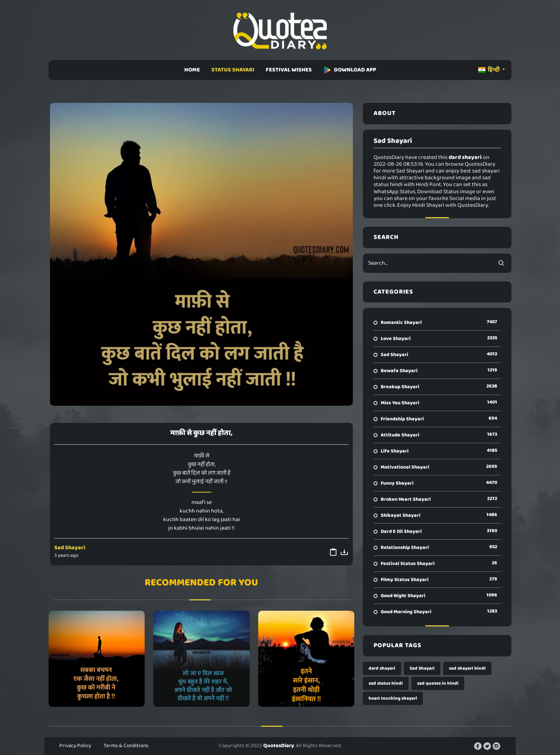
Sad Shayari (70, 548)
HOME (192, 70)
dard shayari (382, 668)
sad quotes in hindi (438, 683)
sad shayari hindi (467, 668)
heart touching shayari (393, 698)
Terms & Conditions (126, 746)
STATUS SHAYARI (233, 70)
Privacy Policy (75, 746)
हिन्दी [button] (489, 70)
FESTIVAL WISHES (289, 70)
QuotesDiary (279, 746)
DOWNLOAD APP (350, 70)
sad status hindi (386, 683)
